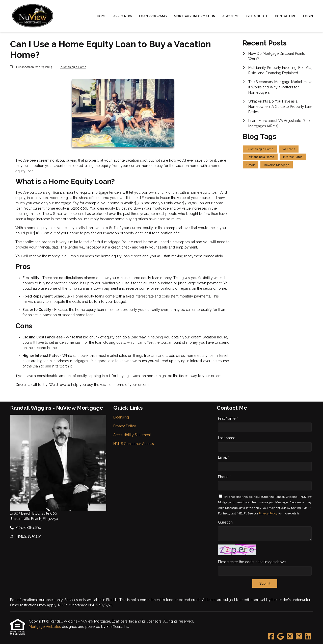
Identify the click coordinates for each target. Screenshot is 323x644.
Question (225, 522)
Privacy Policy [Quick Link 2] (125, 426)
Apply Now (123, 16)
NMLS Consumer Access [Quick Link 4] (134, 444)
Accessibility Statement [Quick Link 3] (132, 435)
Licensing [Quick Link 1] (121, 417)
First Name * (228, 418)
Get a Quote (257, 16)
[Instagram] (299, 637)
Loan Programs (153, 16)
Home (102, 16)
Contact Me (285, 16)
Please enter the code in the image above (252, 562)
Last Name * (228, 438)
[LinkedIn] (308, 637)
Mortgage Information (195, 16)
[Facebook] (271, 637)
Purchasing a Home (73, 67)
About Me (231, 16)
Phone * (224, 477)
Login (308, 16)
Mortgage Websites (45, 627)
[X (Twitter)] (290, 637)
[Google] (280, 637)
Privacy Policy (268, 513)
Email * (224, 457)
